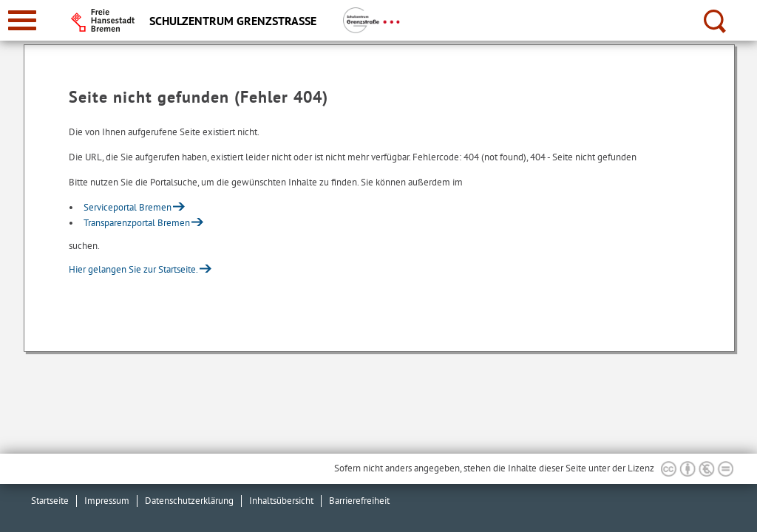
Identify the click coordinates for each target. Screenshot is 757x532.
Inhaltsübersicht (281, 501)
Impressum (107, 501)
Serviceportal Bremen (128, 207)
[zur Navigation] (22, 20)
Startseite (50, 501)
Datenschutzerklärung (189, 501)
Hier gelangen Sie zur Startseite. (133, 269)
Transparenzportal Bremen (137, 223)
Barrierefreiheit (359, 501)
